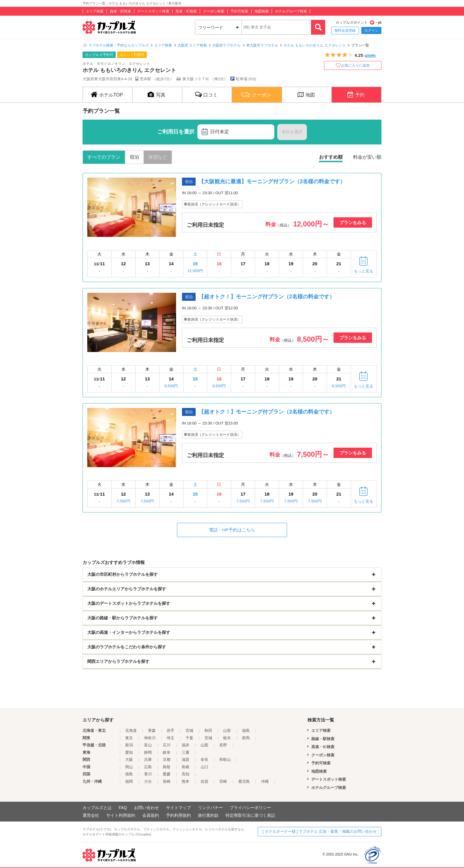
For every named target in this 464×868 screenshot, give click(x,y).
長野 (223, 745)
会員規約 (151, 815)
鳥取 (167, 767)
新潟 (129, 745)
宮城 (189, 730)
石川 (167, 745)
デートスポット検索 (153, 11)
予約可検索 (239, 11)
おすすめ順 (331, 157)
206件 (370, 56)
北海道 (131, 730)
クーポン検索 (214, 11)
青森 (152, 730)
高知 (186, 774)
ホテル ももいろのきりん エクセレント (315, 45)
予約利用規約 (178, 815)
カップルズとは (97, 808)
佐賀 (204, 781)
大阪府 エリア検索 (192, 45)
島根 (186, 767)
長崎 (167, 781)
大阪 (129, 759)
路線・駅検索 (120, 11)
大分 (148, 781)
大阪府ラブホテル (226, 45)
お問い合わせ (146, 808)
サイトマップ (178, 808)
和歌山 (225, 759)
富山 (148, 745)
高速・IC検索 (186, 11)
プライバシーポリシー (250, 808)
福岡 (129, 781)
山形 (227, 730)
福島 (246, 730)
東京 (129, 738)
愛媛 (167, 774)
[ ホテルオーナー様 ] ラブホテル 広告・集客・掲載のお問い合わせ (320, 831)
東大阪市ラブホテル (262, 45)
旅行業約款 (208, 815)
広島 (148, 767)
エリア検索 (95, 11)
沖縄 (265, 781)
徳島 (129, 774)
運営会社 (91, 815)
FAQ (123, 808)
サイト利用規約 (121, 815)
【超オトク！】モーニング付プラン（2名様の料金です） (267, 297)
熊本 (186, 781)
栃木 (227, 738)
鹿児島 (244, 781)
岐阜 (167, 752)
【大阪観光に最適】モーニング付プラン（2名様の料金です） (272, 181)
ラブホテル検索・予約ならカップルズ (119, 45)
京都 (167, 759)
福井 (186, 745)
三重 (186, 752)
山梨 (204, 745)
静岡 (148, 752)
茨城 (208, 738)
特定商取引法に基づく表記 (250, 815)
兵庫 (148, 759)
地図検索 (262, 11)
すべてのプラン (104, 157)
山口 (204, 767)
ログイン (371, 30)
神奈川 (150, 738)
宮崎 (223, 781)
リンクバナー (210, 808)
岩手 (170, 730)
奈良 (204, 759)
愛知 (129, 752)
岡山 (129, 767)
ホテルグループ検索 (291, 11)
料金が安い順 (367, 157)
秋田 (208, 730)
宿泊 (134, 157)
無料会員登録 (345, 30)
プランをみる (353, 222)
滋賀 (186, 759)
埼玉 (170, 738)
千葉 (189, 738)
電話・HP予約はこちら (232, 530)
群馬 (246, 738)
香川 (148, 774)
